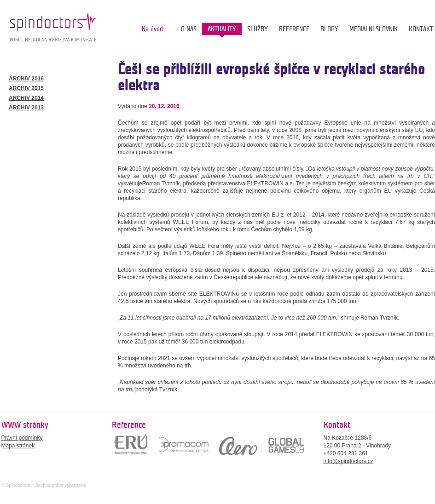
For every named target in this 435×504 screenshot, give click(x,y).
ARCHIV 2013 (26, 108)
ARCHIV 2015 (26, 88)
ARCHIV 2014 (26, 98)
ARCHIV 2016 (26, 79)
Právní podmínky (22, 438)
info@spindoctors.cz (348, 461)
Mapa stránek (18, 446)
